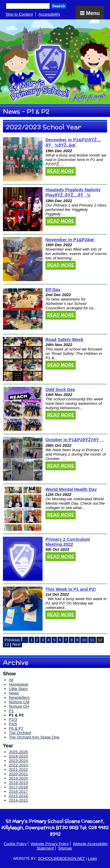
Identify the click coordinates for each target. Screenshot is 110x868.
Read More (61, 171)
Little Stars (18, 689)
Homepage (19, 684)
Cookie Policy (15, 844)
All (11, 680)
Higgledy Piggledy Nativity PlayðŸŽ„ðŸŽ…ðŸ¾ (73, 192)
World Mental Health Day (71, 489)
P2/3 (13, 720)
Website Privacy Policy (50, 844)
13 (7, 644)
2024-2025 (18, 756)
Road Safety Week (64, 339)
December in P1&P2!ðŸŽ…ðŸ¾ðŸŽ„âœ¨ (73, 142)
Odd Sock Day (60, 389)
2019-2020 (18, 778)
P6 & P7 (16, 728)
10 (84, 640)
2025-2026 (18, 752)
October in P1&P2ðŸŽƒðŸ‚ (75, 440)
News (14, 693)
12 (100, 640)
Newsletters (19, 697)
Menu (90, 13)
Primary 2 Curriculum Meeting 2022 (68, 542)
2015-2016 (18, 796)
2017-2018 (18, 787)
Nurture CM (19, 702)
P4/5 (13, 724)
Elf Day (53, 289)
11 (92, 640)
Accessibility (49, 14)
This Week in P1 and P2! (71, 589)
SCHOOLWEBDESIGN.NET (61, 858)
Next (16, 644)
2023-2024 (18, 761)
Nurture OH (19, 706)
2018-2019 (18, 783)
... (25, 640)
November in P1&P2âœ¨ (70, 240)
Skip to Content (19, 14)
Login (92, 858)
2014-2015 (18, 800)
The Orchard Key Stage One (34, 737)
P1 (11, 711)
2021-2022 (18, 769)
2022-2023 (18, 765)
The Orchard (20, 733)
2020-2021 (18, 774)
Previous (12, 640)
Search (59, 6)
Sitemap (65, 848)
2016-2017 (18, 791)
